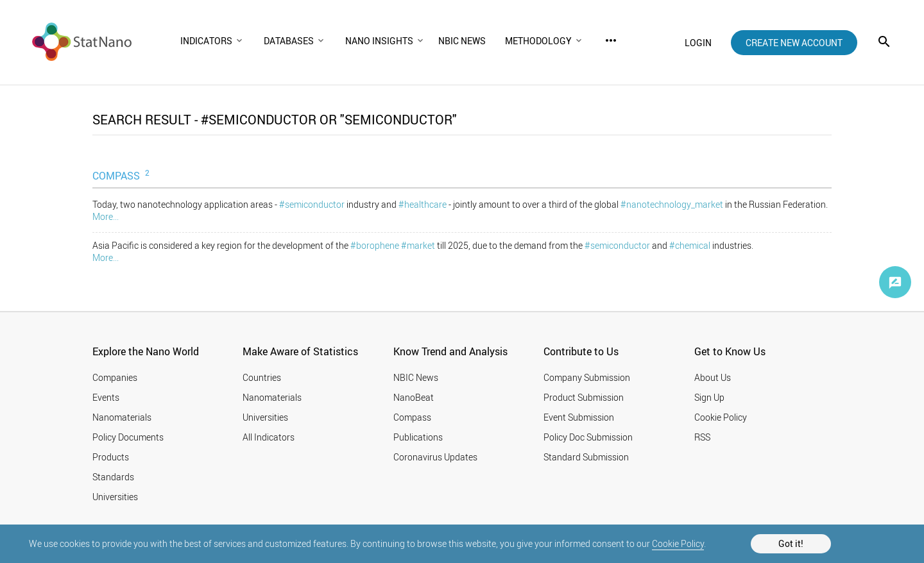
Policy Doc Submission (588, 437)
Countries (262, 377)
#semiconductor (312, 204)
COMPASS (122, 175)
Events (106, 397)
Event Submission (579, 417)
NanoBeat (414, 397)
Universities (115, 497)
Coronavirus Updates (435, 457)
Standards (113, 477)
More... (106, 216)
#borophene (375, 245)
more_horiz (611, 40)
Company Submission (587, 377)
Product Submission (584, 397)
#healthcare (423, 204)
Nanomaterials (122, 417)
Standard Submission (586, 457)
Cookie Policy (678, 543)
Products (111, 457)
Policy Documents (128, 437)
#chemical (690, 245)
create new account (794, 43)
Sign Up (709, 397)
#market (418, 245)
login (698, 43)
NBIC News (416, 377)
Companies (115, 377)
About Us (713, 377)
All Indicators (269, 437)
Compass (412, 417)
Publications (418, 437)
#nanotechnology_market (672, 204)
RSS (702, 437)
